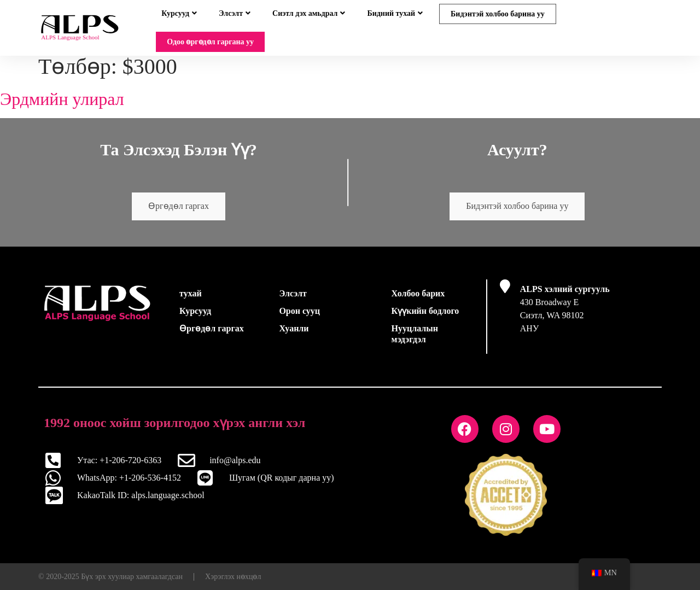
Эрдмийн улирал (62, 106)
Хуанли (294, 335)
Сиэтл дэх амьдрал (309, 13)
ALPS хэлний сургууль (565, 296)
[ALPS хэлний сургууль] (505, 293)
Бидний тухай (395, 13)
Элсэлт (235, 13)
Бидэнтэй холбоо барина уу (498, 14)
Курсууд (179, 13)
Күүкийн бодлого (425, 317)
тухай (191, 300)
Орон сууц (299, 317)
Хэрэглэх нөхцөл (233, 583)
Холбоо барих (418, 300)
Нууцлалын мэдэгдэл (415, 340)
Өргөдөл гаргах (179, 213)
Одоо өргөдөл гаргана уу (210, 42)
